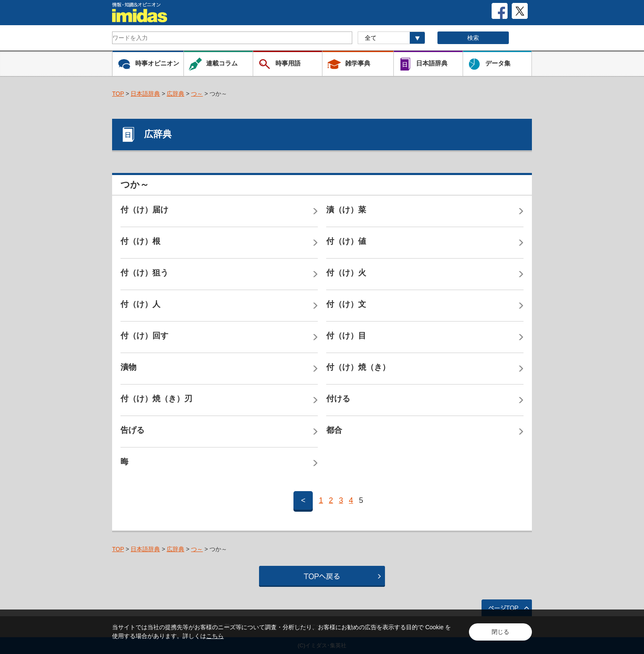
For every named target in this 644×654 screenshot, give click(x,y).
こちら (215, 636)
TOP (118, 94)
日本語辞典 (145, 94)
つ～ (197, 94)
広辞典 (175, 94)
